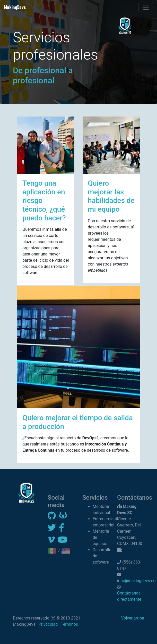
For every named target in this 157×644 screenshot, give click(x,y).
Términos (69, 624)
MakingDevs (15, 7)
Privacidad (48, 624)
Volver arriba (133, 618)
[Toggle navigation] (146, 7)
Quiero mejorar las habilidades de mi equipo (111, 196)
